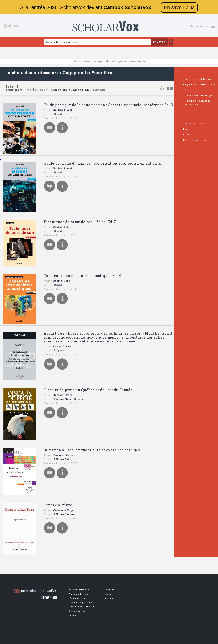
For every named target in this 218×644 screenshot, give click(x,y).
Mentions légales (79, 598)
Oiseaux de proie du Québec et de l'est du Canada (88, 390)
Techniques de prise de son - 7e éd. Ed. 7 (80, 222)
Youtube (109, 598)
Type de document (195, 124)
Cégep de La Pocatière (199, 85)
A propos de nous (79, 594)
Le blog (73, 615)
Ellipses (59, 351)
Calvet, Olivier (62, 347)
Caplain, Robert (63, 227)
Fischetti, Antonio (64, 455)
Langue (188, 129)
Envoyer (159, 42)
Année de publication (70, 90)
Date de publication (196, 140)
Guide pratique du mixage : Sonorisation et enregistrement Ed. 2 (102, 164)
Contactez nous (78, 611)
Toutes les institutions (198, 79)
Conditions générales (81, 603)
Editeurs (189, 135)
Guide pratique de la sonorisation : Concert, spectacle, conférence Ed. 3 (108, 105)
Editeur (99, 90)
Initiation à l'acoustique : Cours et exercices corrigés (92, 450)
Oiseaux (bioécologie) (199, 96)
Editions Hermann (65, 515)
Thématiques (192, 148)
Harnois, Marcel (63, 395)
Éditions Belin (63, 460)
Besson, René (62, 281)
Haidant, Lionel (63, 110)
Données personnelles (81, 607)
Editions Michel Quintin (68, 399)
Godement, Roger (64, 510)
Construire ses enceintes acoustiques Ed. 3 (82, 276)
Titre (27, 90)
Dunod (58, 114)
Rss (71, 620)
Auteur (41, 90)
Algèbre (190, 90)
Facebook (110, 590)
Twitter (109, 594)
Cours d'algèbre (58, 505)
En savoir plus (179, 7)
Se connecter (199, 27)
